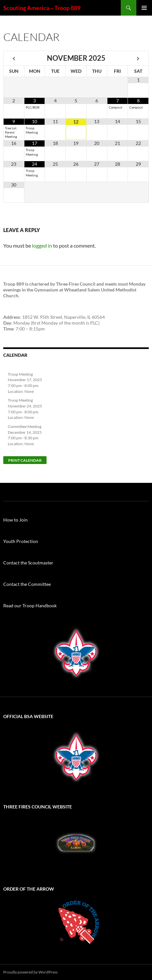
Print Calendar (25, 460)
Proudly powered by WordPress (30, 972)
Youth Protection (21, 541)
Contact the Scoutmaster (28, 563)
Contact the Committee (27, 584)
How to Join (15, 520)
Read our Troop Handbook (30, 606)
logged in (42, 245)
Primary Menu (144, 8)
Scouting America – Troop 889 (42, 8)
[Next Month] (138, 59)
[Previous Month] (14, 59)
